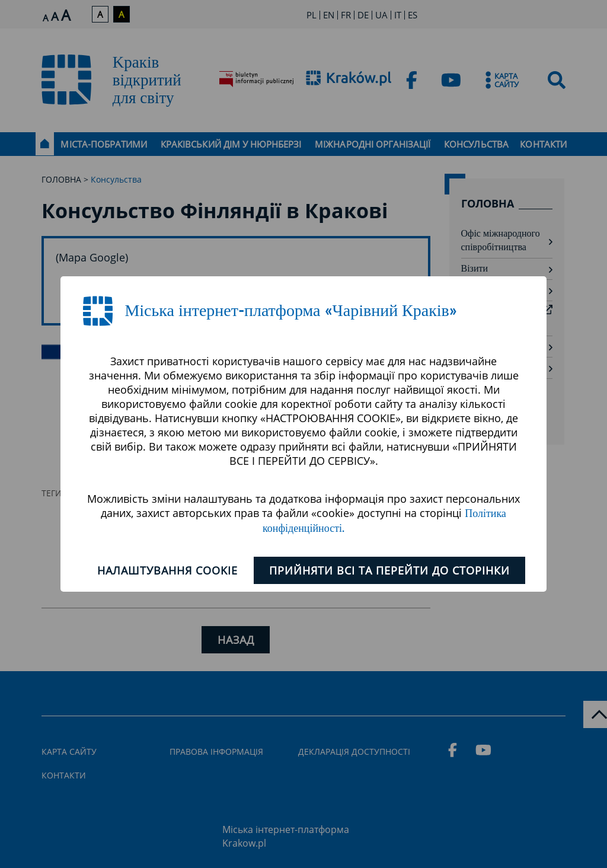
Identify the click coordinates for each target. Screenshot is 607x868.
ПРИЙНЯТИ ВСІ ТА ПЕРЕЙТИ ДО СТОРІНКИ (390, 570)
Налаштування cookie (167, 570)
